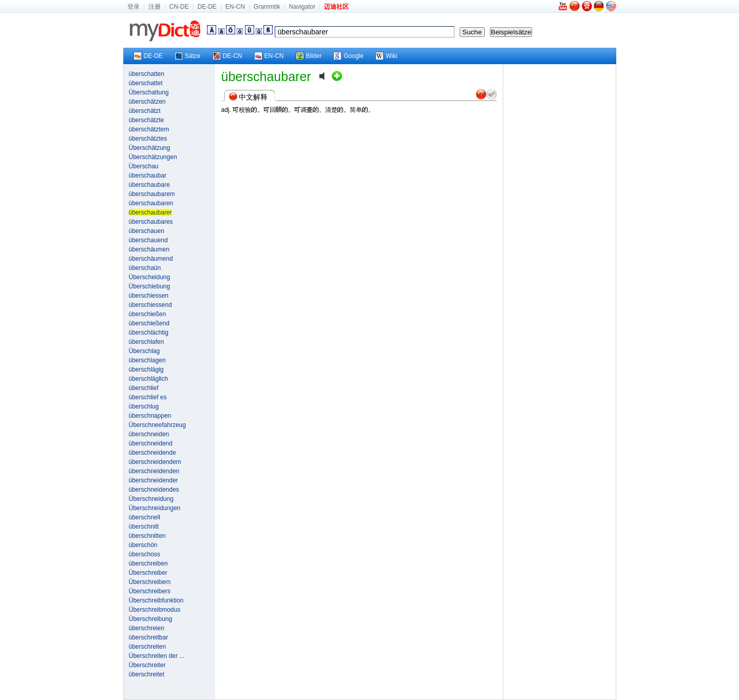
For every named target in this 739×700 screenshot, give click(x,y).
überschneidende (153, 453)
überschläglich (149, 379)
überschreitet (147, 674)
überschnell (145, 517)
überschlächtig (149, 333)
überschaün (145, 268)
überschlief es (148, 397)
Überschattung (149, 92)
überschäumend (151, 259)
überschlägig (146, 370)
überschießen (148, 314)
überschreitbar (149, 637)
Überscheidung (150, 277)
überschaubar (148, 176)
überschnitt (144, 527)
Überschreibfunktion (156, 600)
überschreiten (148, 647)
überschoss (145, 554)
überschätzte (147, 120)
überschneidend (151, 443)
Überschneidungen (155, 508)
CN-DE (179, 7)
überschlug (144, 406)
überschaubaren (151, 203)
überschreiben (148, 563)
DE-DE (207, 7)
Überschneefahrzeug (157, 425)
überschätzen (147, 102)
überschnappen (150, 416)
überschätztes (148, 139)
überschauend (148, 240)
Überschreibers (150, 591)
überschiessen (149, 296)
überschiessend (150, 305)
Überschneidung (151, 499)
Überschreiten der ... (157, 656)
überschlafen (147, 342)
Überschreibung (151, 619)
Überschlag (145, 351)
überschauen (147, 231)
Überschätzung (150, 148)
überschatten (147, 74)
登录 (134, 7)
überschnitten (147, 536)
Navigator (302, 7)
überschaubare (149, 185)
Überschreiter (147, 665)
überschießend (149, 323)
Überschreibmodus (155, 610)
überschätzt (145, 111)
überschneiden (149, 434)
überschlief (144, 388)
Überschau (144, 166)
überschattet (146, 83)
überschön (143, 545)
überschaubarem (152, 194)
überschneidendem (155, 462)
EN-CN (235, 7)
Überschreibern (150, 582)
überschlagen (147, 360)
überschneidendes (154, 490)
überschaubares (151, 222)
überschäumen (149, 249)
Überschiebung (150, 286)
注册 (155, 7)
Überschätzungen (153, 157)
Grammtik (267, 7)
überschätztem (149, 129)
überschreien (147, 628)
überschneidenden (154, 471)
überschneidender (154, 480)
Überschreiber (148, 573)
